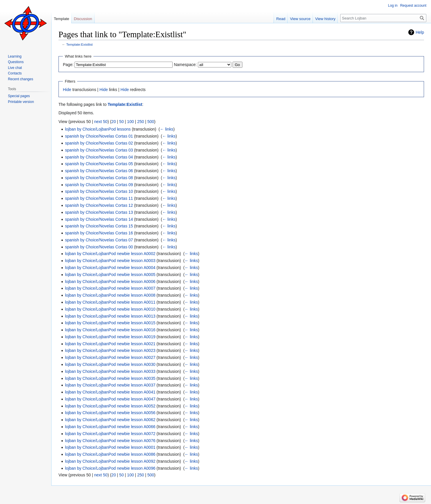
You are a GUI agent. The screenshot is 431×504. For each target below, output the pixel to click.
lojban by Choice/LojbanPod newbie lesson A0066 (110, 427)
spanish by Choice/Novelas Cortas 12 (99, 205)
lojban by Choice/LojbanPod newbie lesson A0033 (110, 371)
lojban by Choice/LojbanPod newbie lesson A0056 (110, 413)
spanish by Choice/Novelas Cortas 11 (99, 198)
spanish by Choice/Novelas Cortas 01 (99, 136)
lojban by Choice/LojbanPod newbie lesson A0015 (110, 323)
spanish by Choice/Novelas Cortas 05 (99, 164)
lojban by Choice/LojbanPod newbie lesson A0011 (110, 302)
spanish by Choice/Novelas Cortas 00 (99, 247)
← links (166, 129)
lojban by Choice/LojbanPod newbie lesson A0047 (110, 399)
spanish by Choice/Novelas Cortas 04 (99, 157)
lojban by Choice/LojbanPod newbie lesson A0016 (110, 330)
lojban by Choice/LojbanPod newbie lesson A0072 (110, 434)
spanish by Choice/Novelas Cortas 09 (99, 185)
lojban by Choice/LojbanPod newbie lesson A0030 (110, 364)
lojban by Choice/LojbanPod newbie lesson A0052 (110, 406)
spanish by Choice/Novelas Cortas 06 (99, 171)
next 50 (101, 122)
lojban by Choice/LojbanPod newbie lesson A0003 (110, 261)
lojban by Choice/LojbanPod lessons (98, 129)
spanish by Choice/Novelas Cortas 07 (99, 240)
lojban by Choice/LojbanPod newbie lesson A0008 (110, 295)
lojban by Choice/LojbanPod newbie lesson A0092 (110, 461)
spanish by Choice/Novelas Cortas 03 (99, 150)
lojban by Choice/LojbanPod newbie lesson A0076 (110, 441)
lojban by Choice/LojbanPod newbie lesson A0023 (110, 350)
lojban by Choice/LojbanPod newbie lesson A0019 (110, 337)
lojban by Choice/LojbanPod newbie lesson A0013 (110, 316)
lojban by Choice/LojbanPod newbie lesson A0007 (110, 288)
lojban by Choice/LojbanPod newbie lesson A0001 (110, 447)
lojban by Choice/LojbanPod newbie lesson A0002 (110, 254)
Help (420, 32)
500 (151, 122)
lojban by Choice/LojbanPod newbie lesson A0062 (110, 420)
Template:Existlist (80, 44)
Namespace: (185, 65)
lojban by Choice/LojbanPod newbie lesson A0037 (110, 385)
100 (131, 122)
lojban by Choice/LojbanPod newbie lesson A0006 (110, 282)
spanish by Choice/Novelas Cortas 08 (99, 178)
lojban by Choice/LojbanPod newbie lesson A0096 (110, 468)
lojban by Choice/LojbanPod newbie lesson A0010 (110, 309)
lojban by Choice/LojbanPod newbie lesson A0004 (110, 268)
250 (140, 122)
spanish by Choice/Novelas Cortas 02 (99, 143)
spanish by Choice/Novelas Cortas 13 (99, 212)
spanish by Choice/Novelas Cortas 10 (99, 191)
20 (114, 122)
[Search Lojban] (383, 18)
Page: (68, 65)
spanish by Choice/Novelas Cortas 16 (99, 233)
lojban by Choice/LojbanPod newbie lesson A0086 (110, 454)
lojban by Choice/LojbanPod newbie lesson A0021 (110, 344)
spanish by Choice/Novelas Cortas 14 (99, 219)
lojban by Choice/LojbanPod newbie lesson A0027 (110, 357)
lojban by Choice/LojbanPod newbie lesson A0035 (110, 378)
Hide (67, 90)
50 (122, 122)
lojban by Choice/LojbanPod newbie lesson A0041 (110, 392)
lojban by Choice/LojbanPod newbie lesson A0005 (110, 275)
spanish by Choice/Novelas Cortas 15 (99, 226)
